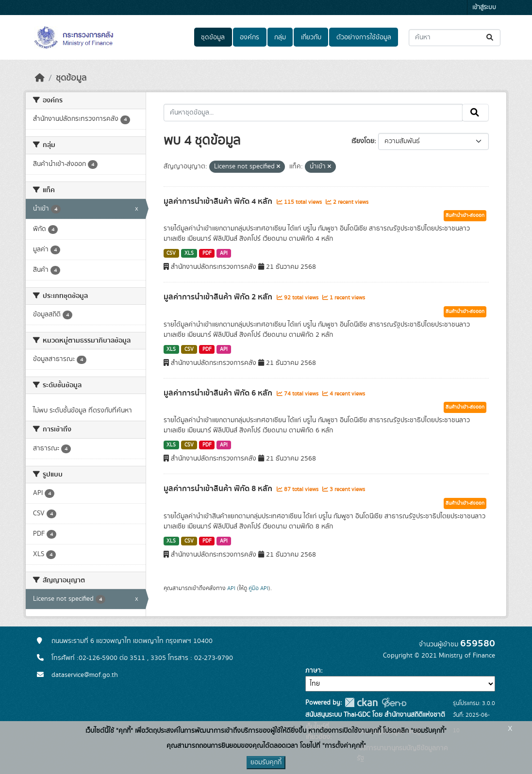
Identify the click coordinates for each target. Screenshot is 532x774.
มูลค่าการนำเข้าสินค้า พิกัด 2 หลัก (219, 297)
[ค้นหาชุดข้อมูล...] (455, 38)
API (224, 253)
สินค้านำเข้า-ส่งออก (465, 215)
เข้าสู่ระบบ (484, 8)
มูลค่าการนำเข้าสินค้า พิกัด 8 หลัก (219, 489)
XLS (189, 253)
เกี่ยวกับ (311, 37)
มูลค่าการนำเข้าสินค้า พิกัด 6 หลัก (219, 393)
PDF (207, 253)
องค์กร (249, 37)
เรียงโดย (363, 141)
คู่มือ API (258, 588)
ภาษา (313, 671)
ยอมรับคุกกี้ (266, 762)
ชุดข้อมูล (213, 37)
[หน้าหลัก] (40, 78)
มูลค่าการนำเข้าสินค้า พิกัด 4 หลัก (219, 201)
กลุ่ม (280, 37)
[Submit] (490, 38)
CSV (171, 253)
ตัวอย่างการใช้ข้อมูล (364, 37)
